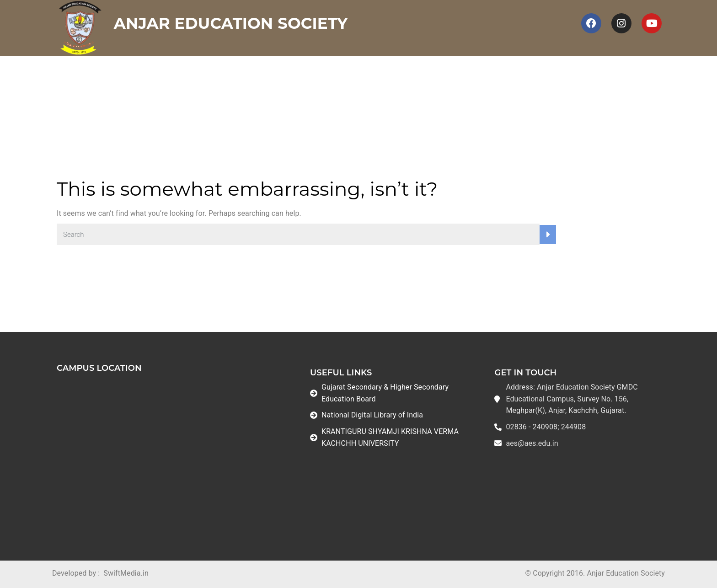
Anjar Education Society (231, 23)
